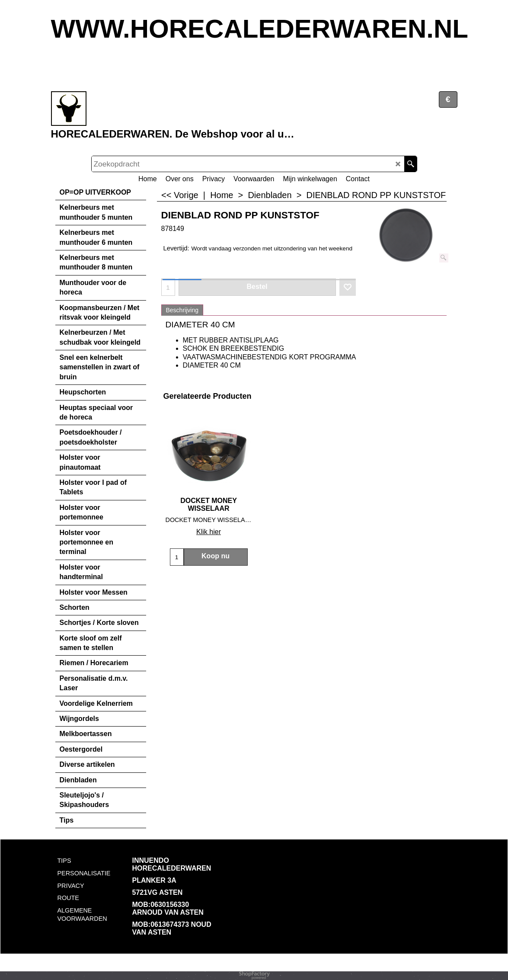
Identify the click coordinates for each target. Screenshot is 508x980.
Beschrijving (182, 310)
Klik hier (209, 532)
